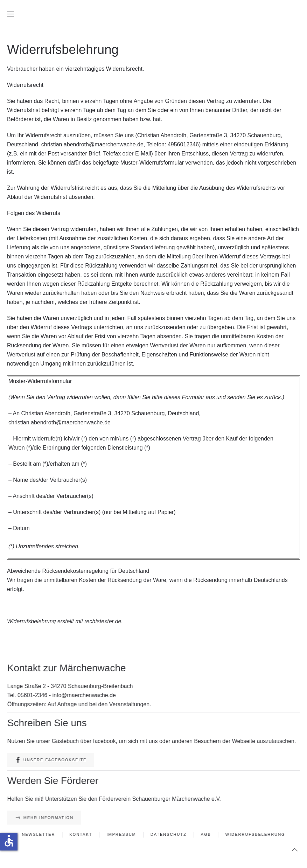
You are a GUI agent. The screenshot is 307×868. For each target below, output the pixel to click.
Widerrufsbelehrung (253, 835)
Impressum (122, 835)
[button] (11, 14)
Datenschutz (168, 835)
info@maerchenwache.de (86, 695)
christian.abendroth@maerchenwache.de (92, 144)
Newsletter (41, 835)
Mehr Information (47, 818)
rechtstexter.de (103, 621)
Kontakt (83, 835)
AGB (205, 835)
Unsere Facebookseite (53, 760)
